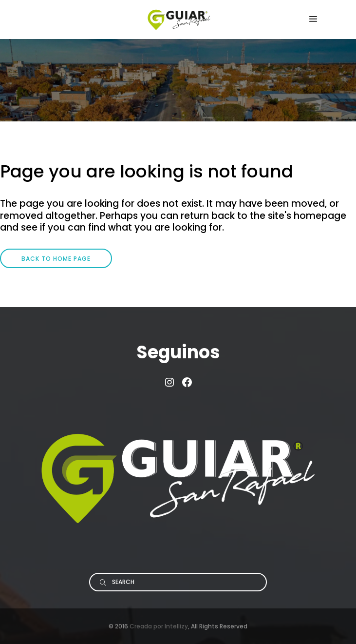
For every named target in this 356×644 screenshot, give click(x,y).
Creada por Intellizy (159, 626)
